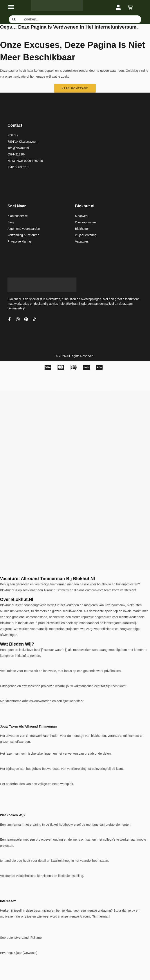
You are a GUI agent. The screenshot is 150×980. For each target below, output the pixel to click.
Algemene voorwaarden (24, 229)
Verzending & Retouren (23, 235)
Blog (11, 222)
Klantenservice (18, 216)
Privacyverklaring (19, 241)
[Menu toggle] (11, 7)
